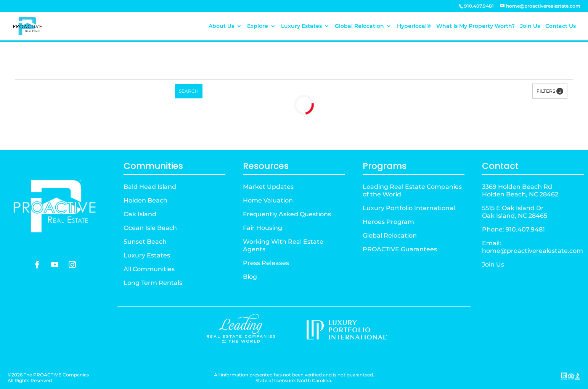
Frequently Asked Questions (287, 214)
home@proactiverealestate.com (533, 251)
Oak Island (140, 214)
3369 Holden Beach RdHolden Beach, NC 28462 (520, 190)
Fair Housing (263, 228)
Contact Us (561, 26)
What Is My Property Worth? (476, 26)
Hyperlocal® (414, 26)
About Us (221, 26)
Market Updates (268, 187)
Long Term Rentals (153, 283)
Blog (250, 277)
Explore (258, 26)
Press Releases (266, 263)
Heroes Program (388, 222)
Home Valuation (268, 200)
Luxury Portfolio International (409, 208)
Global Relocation (359, 26)
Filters (550, 91)
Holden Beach (145, 200)
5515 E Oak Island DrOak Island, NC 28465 (515, 212)
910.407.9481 (525, 229)
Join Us (530, 26)
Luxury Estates (301, 26)
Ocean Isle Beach (150, 228)
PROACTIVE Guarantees (400, 249)
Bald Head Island (150, 187)
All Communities (149, 269)
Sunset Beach (145, 242)
